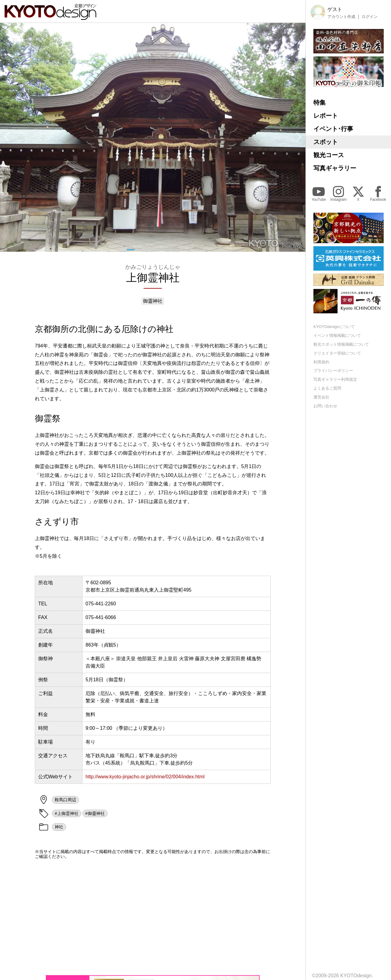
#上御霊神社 (67, 813)
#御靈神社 (95, 813)
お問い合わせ (325, 406)
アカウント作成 (341, 17)
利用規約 (321, 362)
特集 (320, 103)
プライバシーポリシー (333, 371)
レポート (326, 116)
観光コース (329, 155)
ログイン (370, 17)
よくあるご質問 (327, 388)
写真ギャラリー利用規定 (335, 379)
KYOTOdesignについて (334, 327)
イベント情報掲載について (337, 335)
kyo (300, 246)
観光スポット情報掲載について (341, 344)
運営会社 (321, 397)
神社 (59, 827)
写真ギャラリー (335, 168)
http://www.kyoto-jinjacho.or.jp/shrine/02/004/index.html (145, 777)
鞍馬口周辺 (65, 800)
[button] (6, 137)
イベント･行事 (333, 129)
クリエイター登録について (337, 353)
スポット (326, 142)
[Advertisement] (153, 917)
